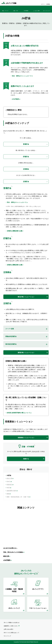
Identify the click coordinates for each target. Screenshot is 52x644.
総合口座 (9, 478)
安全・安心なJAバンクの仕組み (13, 552)
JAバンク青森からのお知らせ (12, 623)
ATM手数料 (15, 99)
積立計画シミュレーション (26, 297)
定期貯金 (26, 182)
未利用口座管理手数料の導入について (18, 413)
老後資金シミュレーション (26, 438)
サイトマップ (7, 636)
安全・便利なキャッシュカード (22, 76)
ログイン (43, 4)
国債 (8, 494)
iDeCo (9, 482)
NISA (8, 488)
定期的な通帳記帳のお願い (15, 231)
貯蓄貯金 (26, 157)
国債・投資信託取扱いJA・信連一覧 (18, 497)
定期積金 (26, 169)
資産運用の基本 (11, 491)
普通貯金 (26, 144)
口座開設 (48, 4)
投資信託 (9, 485)
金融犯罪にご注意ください (11, 626)
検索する (26, 459)
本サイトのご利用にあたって (11, 633)
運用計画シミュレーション (26, 353)
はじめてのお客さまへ (10, 548)
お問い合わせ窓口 (9, 629)
